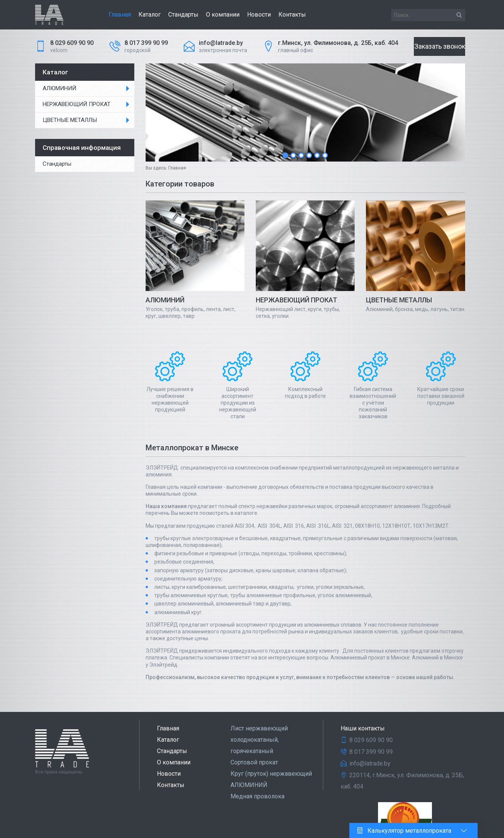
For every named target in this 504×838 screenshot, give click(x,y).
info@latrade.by (221, 43)
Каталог (150, 15)
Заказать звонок (440, 46)
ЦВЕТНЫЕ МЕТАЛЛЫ (70, 120)
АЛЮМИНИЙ (59, 88)
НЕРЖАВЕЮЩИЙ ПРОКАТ (77, 104)
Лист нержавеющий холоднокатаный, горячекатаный (259, 740)
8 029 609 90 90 (72, 43)
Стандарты (183, 15)
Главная (120, 15)
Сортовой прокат (254, 762)
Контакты (292, 15)
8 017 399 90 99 (146, 43)
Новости (259, 15)
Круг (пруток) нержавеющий (271, 774)
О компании (223, 15)
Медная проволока (257, 796)
